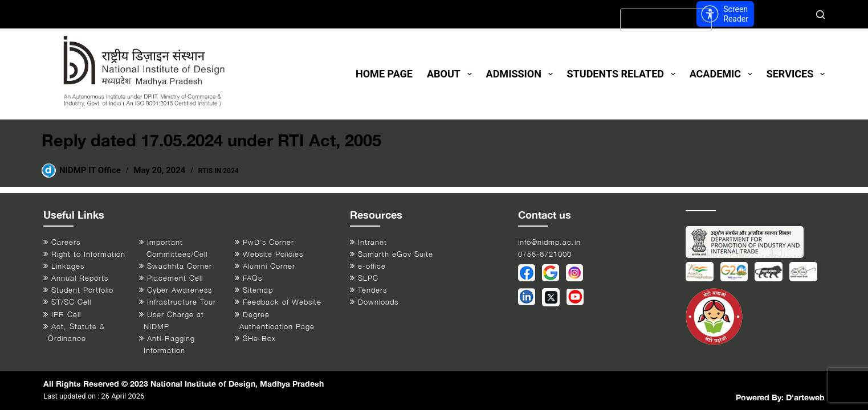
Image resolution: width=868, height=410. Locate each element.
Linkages (68, 266)
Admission (522, 74)
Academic (723, 74)
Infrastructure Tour (182, 302)
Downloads (378, 302)
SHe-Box (259, 339)
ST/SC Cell (71, 302)
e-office (372, 266)
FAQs (252, 278)
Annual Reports (80, 278)
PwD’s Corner (268, 242)
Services (796, 74)
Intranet (372, 242)
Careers (66, 242)
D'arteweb (805, 397)
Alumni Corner (269, 266)
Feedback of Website (282, 302)
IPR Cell (66, 315)
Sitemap (258, 290)
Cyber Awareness (180, 290)
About (452, 74)
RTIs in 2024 (219, 171)
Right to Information (88, 254)
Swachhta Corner (180, 266)
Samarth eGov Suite (396, 254)
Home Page (384, 74)
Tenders (372, 290)
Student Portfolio (82, 290)
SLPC (368, 278)
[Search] (820, 15)
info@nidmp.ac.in (549, 242)
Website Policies (273, 254)
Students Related (624, 74)
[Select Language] (666, 20)
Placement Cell (175, 278)
